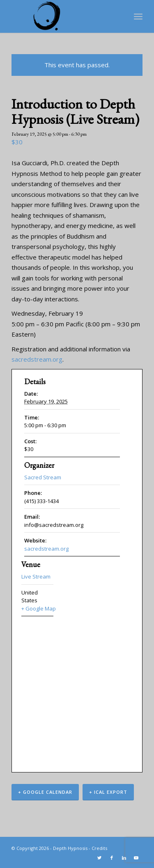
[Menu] (138, 16)
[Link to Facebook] (112, 858)
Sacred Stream (43, 477)
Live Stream (36, 576)
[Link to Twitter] (99, 858)
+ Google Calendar (45, 792)
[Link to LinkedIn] (124, 858)
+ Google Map (37, 608)
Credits (99, 848)
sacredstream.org (37, 359)
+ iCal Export (108, 792)
